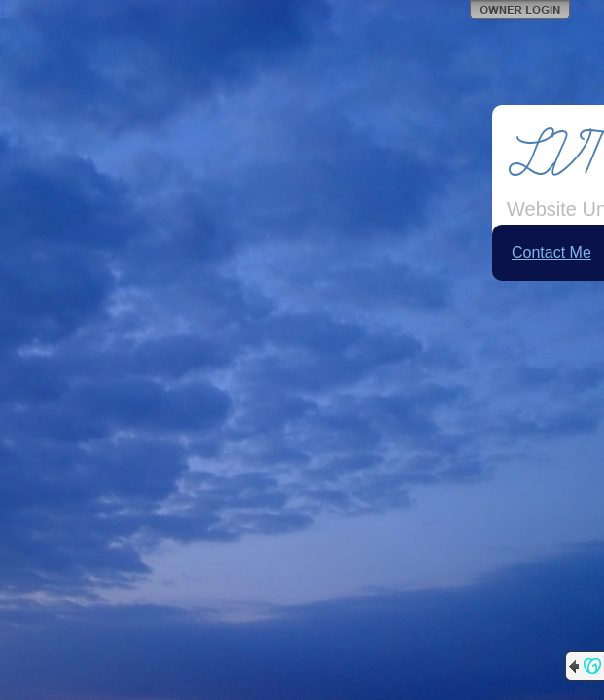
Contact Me (551, 252)
